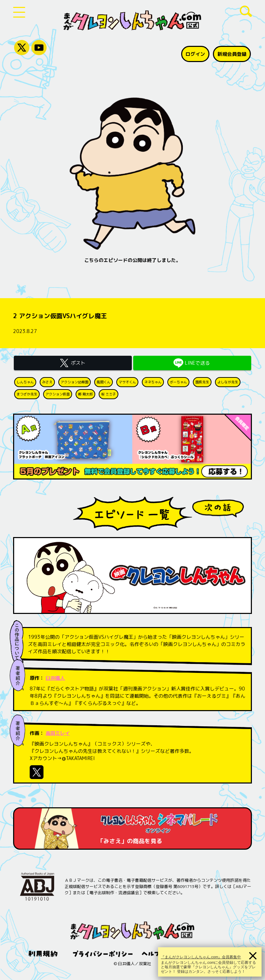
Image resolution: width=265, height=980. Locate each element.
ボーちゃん (178, 382)
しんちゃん (25, 382)
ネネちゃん (153, 382)
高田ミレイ (58, 733)
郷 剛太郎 (85, 394)
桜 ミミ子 (109, 394)
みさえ (47, 382)
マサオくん (127, 382)
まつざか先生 (27, 394)
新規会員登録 (232, 54)
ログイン (195, 54)
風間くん (104, 382)
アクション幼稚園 (75, 382)
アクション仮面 (58, 394)
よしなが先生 (228, 382)
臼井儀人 (55, 678)
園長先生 (202, 382)
